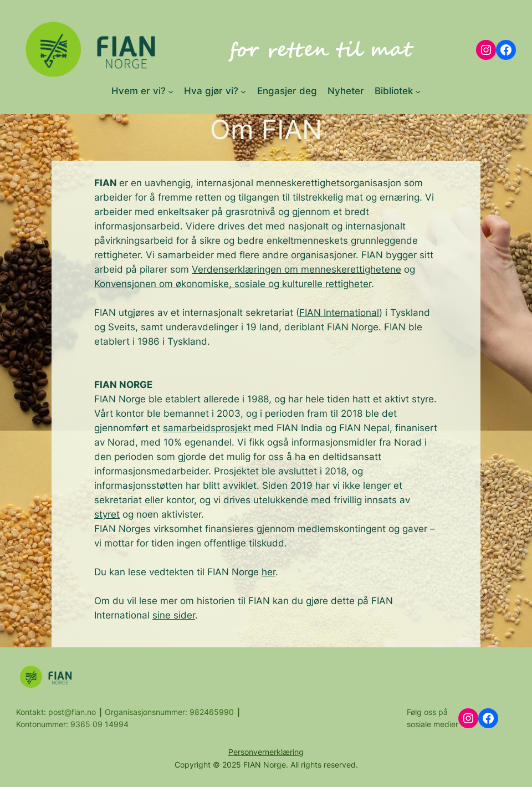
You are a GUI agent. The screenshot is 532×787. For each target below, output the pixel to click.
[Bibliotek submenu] (418, 91)
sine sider (174, 615)
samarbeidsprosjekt (208, 428)
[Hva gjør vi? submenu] (243, 91)
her (268, 572)
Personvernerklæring (266, 752)
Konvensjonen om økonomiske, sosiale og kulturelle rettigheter (233, 284)
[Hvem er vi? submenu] (171, 91)
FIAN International (339, 313)
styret (107, 514)
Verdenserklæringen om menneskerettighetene (296, 269)
